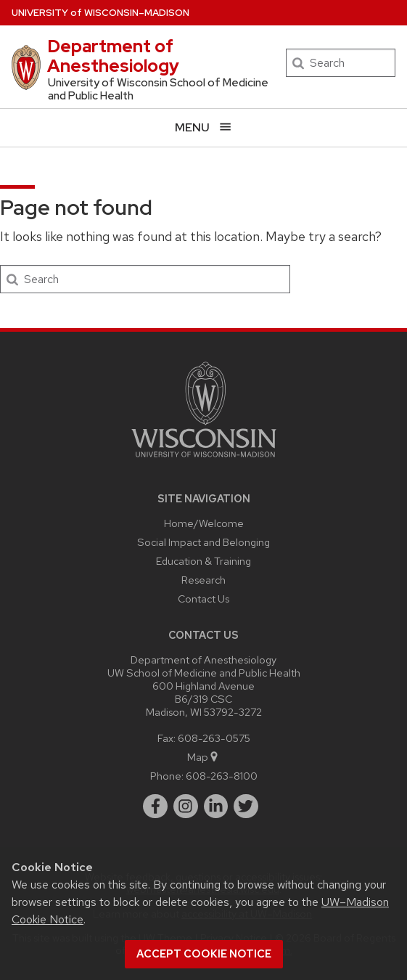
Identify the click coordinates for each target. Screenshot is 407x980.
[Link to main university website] (204, 460)
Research (203, 580)
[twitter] (246, 807)
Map (203, 757)
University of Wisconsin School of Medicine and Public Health (158, 89)
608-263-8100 (222, 776)
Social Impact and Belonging (203, 542)
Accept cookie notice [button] (204, 954)
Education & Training (203, 561)
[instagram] (186, 807)
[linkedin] (216, 807)
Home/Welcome (204, 523)
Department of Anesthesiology (113, 56)
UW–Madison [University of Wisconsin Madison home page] (100, 13)
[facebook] (155, 807)
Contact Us (203, 599)
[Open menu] (203, 127)
